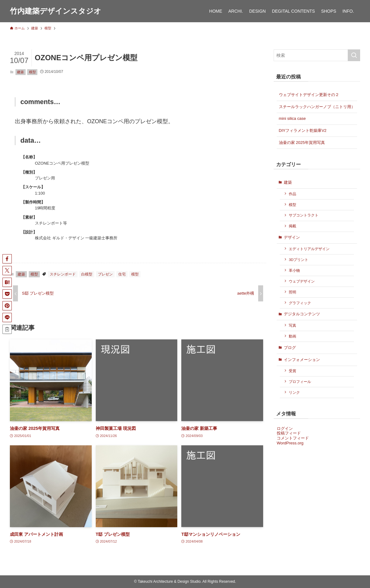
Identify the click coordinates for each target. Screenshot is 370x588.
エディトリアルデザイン (309, 249)
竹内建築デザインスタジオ (56, 11)
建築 (20, 72)
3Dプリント (299, 260)
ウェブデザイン (302, 281)
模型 (32, 72)
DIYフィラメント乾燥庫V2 (303, 130)
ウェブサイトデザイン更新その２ (309, 95)
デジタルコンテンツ (302, 314)
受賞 (292, 371)
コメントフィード (293, 438)
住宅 (122, 274)
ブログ (290, 348)
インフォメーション (302, 360)
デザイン (292, 237)
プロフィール (300, 382)
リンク (294, 392)
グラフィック (300, 303)
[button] (7, 259)
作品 (292, 194)
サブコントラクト (304, 215)
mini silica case (292, 118)
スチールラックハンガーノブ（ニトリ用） (317, 107)
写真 (292, 325)
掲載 (292, 226)
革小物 (294, 270)
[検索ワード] (317, 55)
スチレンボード (63, 274)
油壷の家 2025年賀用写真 (302, 143)
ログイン (285, 428)
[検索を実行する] (354, 55)
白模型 (87, 274)
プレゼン (105, 274)
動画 (292, 336)
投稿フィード (289, 433)
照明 (292, 292)
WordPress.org (290, 443)
